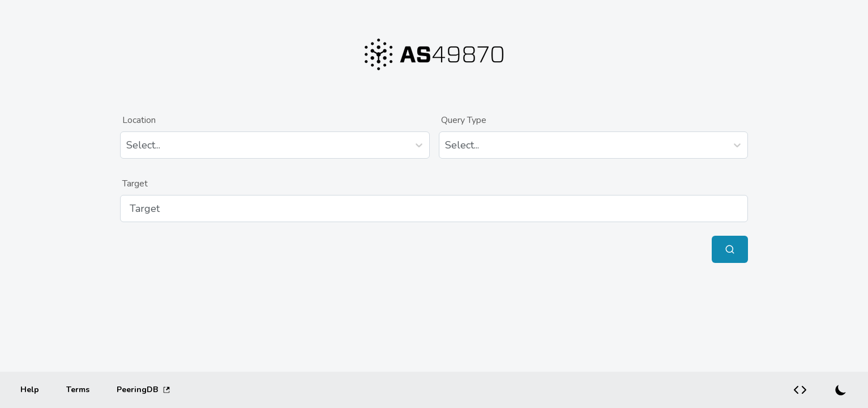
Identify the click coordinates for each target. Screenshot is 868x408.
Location (139, 120)
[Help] (30, 390)
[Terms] (78, 390)
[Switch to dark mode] (841, 390)
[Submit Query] (730, 249)
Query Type (464, 120)
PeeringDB (144, 390)
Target (135, 184)
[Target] (434, 209)
